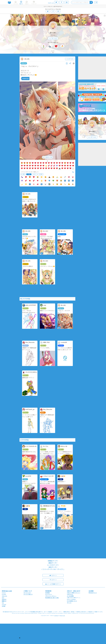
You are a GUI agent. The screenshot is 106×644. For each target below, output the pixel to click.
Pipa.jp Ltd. (62, 615)
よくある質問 (70, 596)
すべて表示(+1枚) (47, 157)
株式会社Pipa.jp (93, 593)
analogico (56, 615)
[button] (20, 638)
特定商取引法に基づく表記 (52, 598)
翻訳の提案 (9, 591)
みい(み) (53, 33)
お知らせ (24, 63)
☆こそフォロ (53, 38)
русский (4, 604)
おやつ (35, 174)
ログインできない (71, 599)
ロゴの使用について (72, 601)
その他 (41, 174)
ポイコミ (69, 603)
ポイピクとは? (27, 593)
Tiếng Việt (4, 596)
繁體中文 (4, 601)
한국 (3, 598)
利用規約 (48, 593)
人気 (29, 174)
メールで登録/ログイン (53, 584)
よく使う (23, 174)
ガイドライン (49, 594)
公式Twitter (70, 594)
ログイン (53, 575)
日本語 (4, 606)
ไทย (3, 603)
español (4, 594)
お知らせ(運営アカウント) (74, 593)
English (4, 593)
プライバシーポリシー (51, 596)
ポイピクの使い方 (28, 594)
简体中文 (4, 599)
